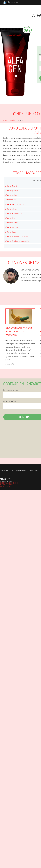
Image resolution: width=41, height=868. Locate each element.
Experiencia (4, 471)
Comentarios (34, 471)
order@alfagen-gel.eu (7, 481)
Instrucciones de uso (19, 471)
